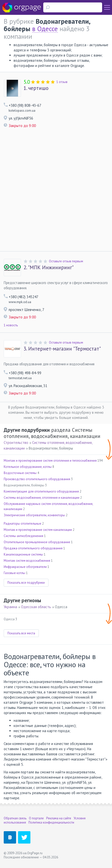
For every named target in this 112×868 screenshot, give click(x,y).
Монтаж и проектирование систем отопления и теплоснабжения (50, 461)
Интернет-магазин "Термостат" (62, 349)
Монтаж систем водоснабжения (27, 561)
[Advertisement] (56, 190)
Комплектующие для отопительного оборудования (41, 491)
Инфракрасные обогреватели (25, 567)
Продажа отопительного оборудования (33, 548)
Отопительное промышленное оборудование (37, 542)
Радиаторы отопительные (22, 524)
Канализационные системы (23, 554)
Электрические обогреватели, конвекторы (34, 515)
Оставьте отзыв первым (66, 261)
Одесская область (36, 607)
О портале (36, 818)
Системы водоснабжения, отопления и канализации (42, 498)
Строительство (16, 443)
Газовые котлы (14, 573)
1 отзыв (62, 82)
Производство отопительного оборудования (37, 479)
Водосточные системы (20, 473)
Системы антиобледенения (23, 536)
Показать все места (21, 633)
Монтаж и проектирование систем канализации (38, 530)
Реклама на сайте (59, 818)
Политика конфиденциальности (51, 822)
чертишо (36, 88)
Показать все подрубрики (26, 583)
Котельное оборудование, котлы (28, 467)
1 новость (11, 325)
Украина (10, 607)
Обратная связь (15, 818)
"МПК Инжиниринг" (49, 268)
